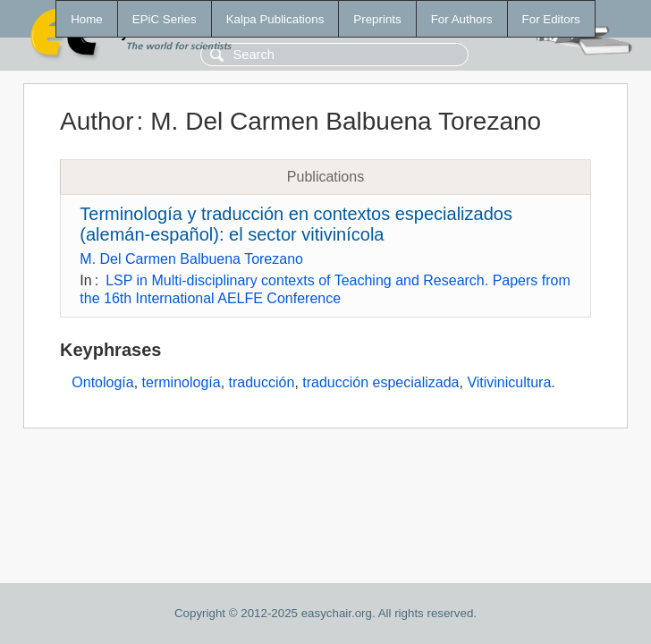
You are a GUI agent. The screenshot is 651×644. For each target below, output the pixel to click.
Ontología (102, 382)
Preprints (377, 19)
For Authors (462, 19)
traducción (262, 382)
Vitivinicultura (509, 382)
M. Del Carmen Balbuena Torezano (191, 259)
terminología (182, 382)
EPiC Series (165, 19)
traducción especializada (380, 382)
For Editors (551, 19)
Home (87, 19)
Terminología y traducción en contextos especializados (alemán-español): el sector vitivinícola (296, 224)
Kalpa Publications (275, 19)
